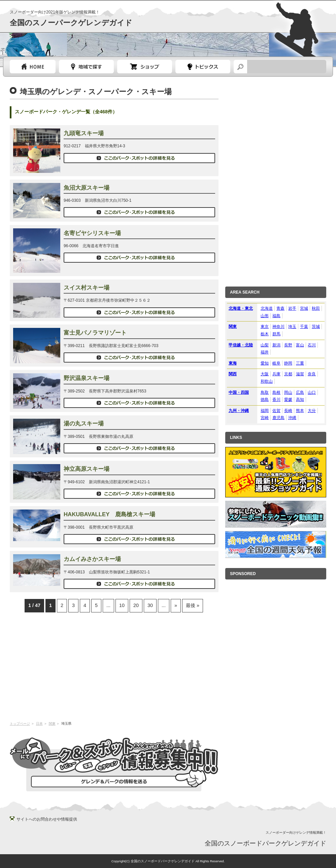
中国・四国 (239, 392)
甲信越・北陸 (241, 345)
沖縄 (292, 418)
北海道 (267, 308)
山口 (312, 392)
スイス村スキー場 (87, 288)
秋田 (316, 308)
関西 (233, 374)
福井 (265, 352)
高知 (300, 400)
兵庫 (276, 374)
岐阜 (276, 363)
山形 (265, 316)
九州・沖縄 (239, 411)
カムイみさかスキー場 (92, 559)
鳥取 (265, 392)
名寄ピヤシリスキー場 (92, 233)
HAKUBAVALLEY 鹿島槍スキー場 (109, 514)
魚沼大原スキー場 (87, 188)
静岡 (288, 363)
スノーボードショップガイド (145, 67)
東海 (233, 363)
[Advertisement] (114, 666)
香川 (276, 400)
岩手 (292, 308)
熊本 (300, 411)
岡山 (288, 392)
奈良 (312, 374)
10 (122, 605)
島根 (276, 392)
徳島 (265, 400)
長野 (288, 345)
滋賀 (300, 374)
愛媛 (288, 400)
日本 (39, 724)
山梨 (265, 345)
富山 (300, 345)
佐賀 (276, 411)
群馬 (276, 334)
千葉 (304, 327)
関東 (52, 724)
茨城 (316, 327)
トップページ (33, 67)
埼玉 (292, 327)
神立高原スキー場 (87, 469)
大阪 (265, 374)
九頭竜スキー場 (84, 133)
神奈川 (278, 327)
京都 (288, 374)
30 (150, 605)
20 (136, 605)
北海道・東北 (241, 308)
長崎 (288, 411)
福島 (276, 316)
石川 (312, 345)
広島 (300, 392)
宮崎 (265, 418)
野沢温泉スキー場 (87, 378)
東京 (265, 327)
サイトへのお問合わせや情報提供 (47, 819)
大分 (312, 411)
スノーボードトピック (203, 67)
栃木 (265, 334)
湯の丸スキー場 (84, 424)
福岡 (265, 411)
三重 (300, 363)
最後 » (193, 605)
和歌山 (267, 381)
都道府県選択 (86, 67)
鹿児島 (278, 418)
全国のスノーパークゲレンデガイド (71, 23)
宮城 (304, 308)
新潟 (276, 345)
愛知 (265, 363)
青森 (280, 308)
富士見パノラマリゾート (95, 333)
